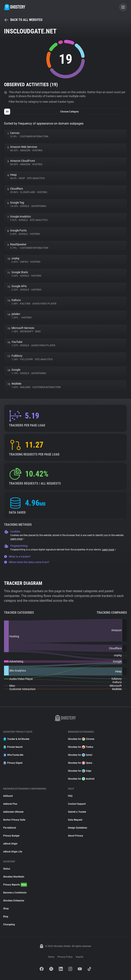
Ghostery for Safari (80, 755)
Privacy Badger (11, 836)
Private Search (13, 747)
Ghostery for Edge (80, 771)
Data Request (75, 820)
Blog (6, 917)
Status (7, 869)
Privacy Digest (13, 763)
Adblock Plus (10, 804)
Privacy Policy (65, 957)
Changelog (9, 924)
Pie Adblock (10, 828)
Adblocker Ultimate (13, 812)
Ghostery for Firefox (81, 747)
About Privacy (76, 836)
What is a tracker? (17, 557)
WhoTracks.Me (13, 755)
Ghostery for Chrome (81, 739)
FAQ (70, 796)
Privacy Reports (15, 885)
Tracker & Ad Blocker (16, 739)
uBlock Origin (10, 844)
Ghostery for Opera (80, 763)
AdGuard (8, 796)
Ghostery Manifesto (14, 877)
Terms (51, 957)
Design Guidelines (78, 828)
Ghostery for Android (81, 779)
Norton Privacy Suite (14, 820)
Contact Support (77, 804)
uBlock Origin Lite (13, 852)
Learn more (18, 539)
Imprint (80, 957)
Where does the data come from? (27, 562)
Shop (6, 909)
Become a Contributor (15, 893)
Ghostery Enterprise (14, 901)
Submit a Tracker (77, 812)
